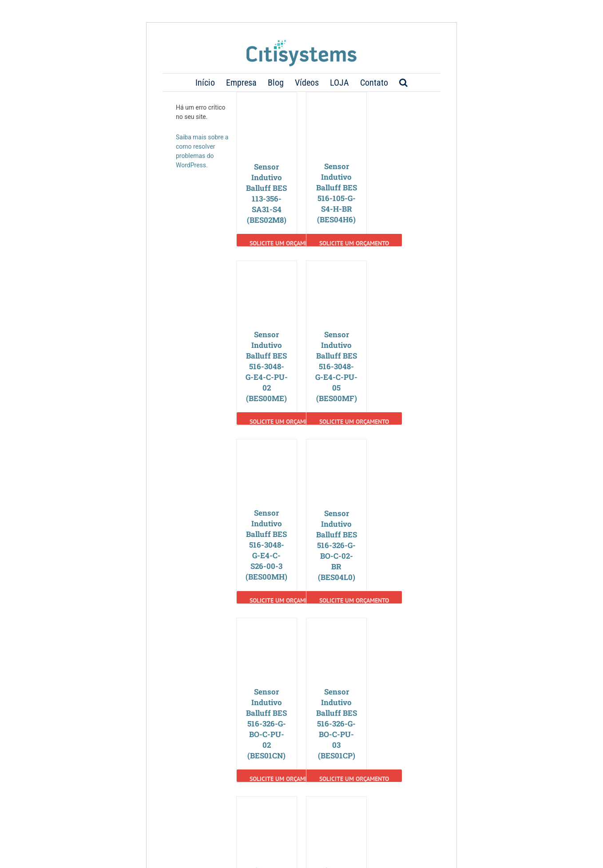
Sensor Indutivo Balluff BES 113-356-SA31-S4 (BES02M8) (266, 193)
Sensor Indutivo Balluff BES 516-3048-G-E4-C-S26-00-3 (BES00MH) (266, 545)
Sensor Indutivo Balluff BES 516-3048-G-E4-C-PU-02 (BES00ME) (267, 366)
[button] (404, 83)
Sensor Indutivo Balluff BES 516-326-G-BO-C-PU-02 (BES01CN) (266, 724)
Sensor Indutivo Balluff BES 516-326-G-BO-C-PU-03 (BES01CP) (337, 724)
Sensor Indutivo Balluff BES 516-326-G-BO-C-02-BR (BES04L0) (337, 545)
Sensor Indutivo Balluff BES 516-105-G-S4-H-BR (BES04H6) (337, 193)
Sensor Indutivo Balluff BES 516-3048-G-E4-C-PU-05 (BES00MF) (336, 366)
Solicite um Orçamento (284, 243)
